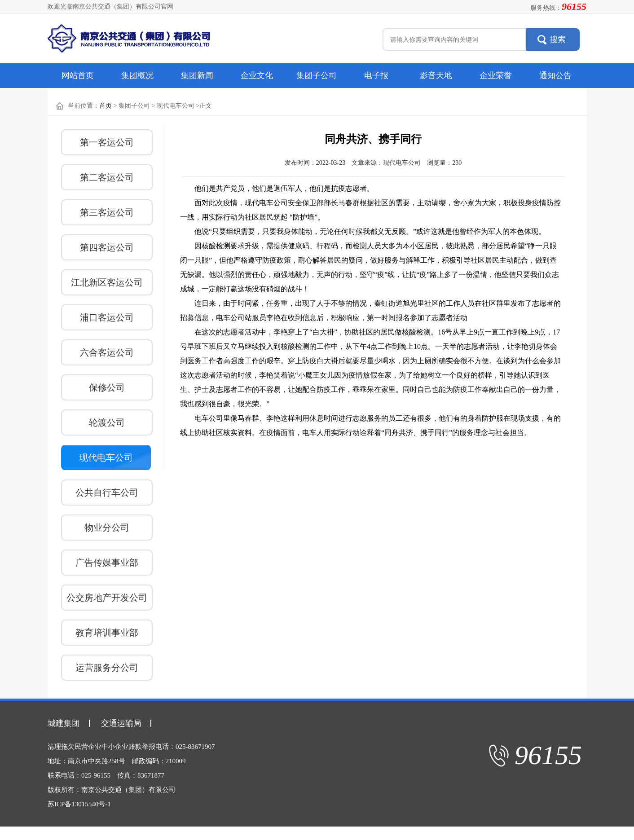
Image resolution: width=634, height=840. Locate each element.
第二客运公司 (107, 177)
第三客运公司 (107, 212)
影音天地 (436, 75)
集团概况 (137, 75)
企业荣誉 (496, 75)
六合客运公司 (107, 352)
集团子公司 (317, 75)
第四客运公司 (107, 247)
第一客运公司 (107, 142)
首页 (106, 106)
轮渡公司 (107, 422)
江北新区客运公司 (107, 282)
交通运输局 (121, 723)
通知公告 (555, 75)
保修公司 (107, 387)
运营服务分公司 (107, 668)
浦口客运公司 (107, 317)
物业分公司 (107, 528)
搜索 (558, 40)
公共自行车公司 (107, 493)
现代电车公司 (106, 457)
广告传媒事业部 (107, 563)
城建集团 (64, 723)
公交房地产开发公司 (107, 598)
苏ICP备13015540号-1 (79, 804)
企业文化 (257, 75)
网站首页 (78, 75)
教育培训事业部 (107, 633)
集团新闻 (197, 75)
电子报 (376, 75)
